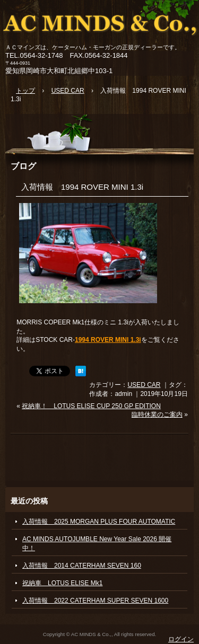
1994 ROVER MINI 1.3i (108, 340)
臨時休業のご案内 (157, 414)
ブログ (23, 166)
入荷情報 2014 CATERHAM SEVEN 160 (82, 566)
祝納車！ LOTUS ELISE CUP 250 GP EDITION (91, 406)
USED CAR (144, 385)
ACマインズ (99, 23)
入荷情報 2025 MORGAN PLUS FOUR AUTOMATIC (99, 522)
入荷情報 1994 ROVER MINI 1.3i (82, 187)
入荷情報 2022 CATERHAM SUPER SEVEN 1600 (95, 601)
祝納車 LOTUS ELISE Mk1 (62, 583)
